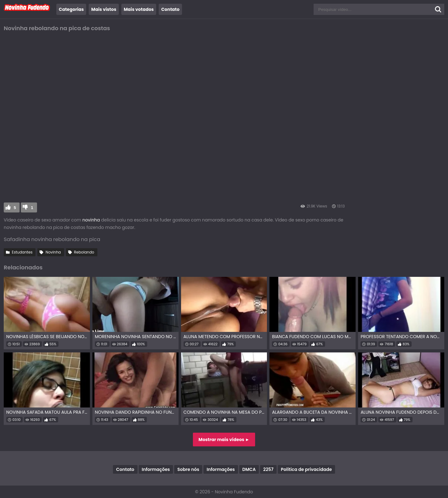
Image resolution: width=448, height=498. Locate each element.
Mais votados (139, 9)
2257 (268, 469)
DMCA (249, 469)
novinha (91, 220)
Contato (170, 9)
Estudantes (22, 252)
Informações (156, 469)
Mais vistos (104, 9)
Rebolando (84, 252)
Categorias (71, 9)
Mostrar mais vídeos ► (224, 440)
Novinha (53, 252)
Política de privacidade (306, 469)
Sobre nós (188, 469)
